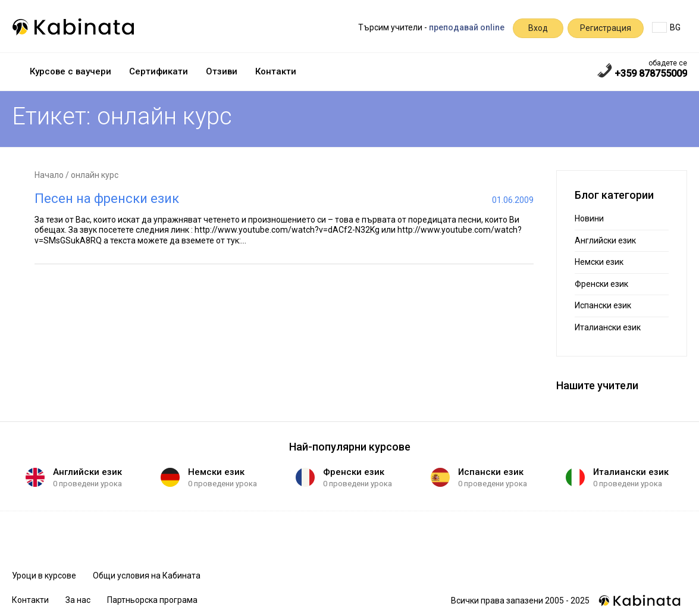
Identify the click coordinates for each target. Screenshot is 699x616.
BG (666, 27)
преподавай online (467, 27)
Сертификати (159, 71)
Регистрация (606, 28)
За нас (78, 600)
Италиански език (608, 327)
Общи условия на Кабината (147, 576)
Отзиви (222, 71)
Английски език (605, 240)
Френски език (601, 284)
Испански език (603, 305)
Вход (538, 28)
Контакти (276, 71)
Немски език (599, 262)
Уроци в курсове (44, 576)
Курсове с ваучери (70, 71)
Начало (49, 175)
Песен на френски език (107, 198)
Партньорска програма (152, 600)
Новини (589, 218)
